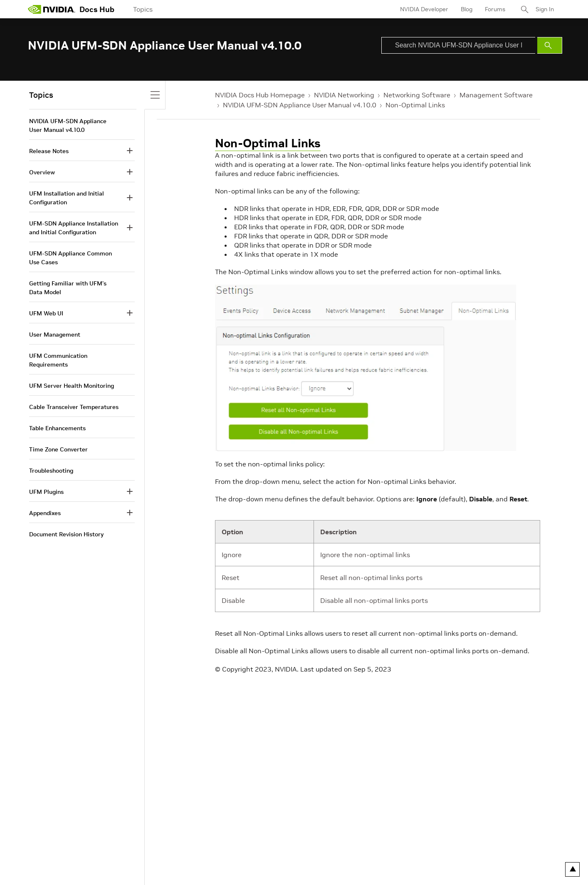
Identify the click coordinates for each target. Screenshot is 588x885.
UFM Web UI (46, 313)
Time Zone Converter (58, 449)
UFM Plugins (46, 492)
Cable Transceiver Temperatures (74, 407)
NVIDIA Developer (424, 9)
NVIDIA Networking (344, 95)
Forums (495, 9)
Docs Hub (97, 9)
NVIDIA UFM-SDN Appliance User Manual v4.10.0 (300, 105)
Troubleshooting (51, 471)
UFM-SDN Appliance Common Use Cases (70, 258)
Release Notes (49, 151)
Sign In (545, 9)
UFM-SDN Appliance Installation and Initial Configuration (74, 228)
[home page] (52, 9)
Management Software (496, 95)
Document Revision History (66, 534)
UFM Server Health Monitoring (72, 386)
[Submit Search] (550, 45)
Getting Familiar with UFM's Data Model (68, 288)
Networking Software (417, 95)
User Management (55, 335)
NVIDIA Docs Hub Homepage (260, 95)
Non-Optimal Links (415, 105)
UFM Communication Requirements (58, 360)
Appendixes (45, 513)
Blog (467, 9)
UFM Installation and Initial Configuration (67, 198)
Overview (42, 172)
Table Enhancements (57, 428)
